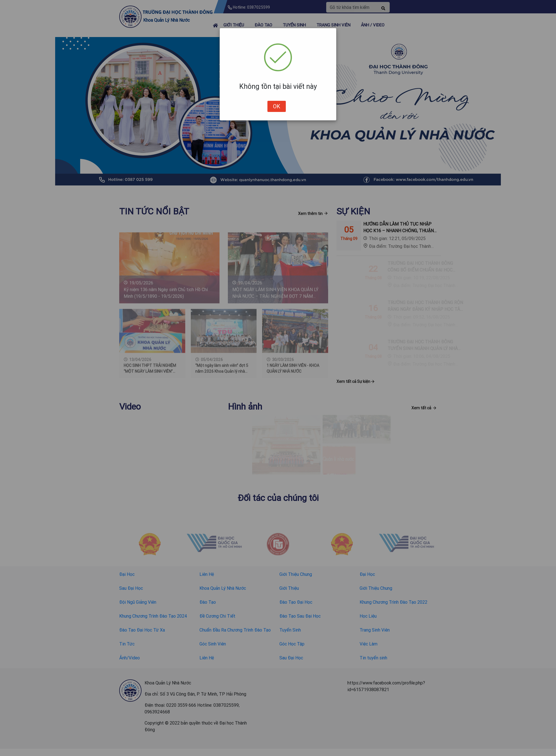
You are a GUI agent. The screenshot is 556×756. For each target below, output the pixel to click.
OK (277, 106)
